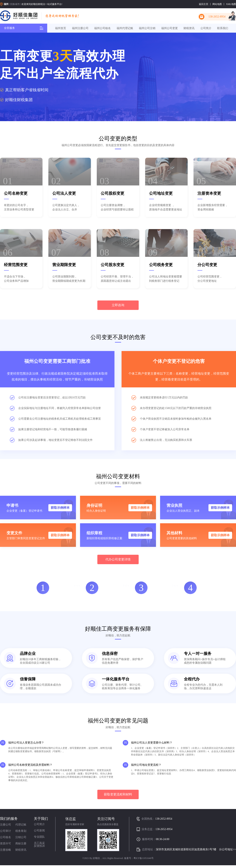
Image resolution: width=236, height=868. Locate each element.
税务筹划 (21, 831)
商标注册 (21, 844)
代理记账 (21, 825)
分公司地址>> (228, 849)
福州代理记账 (125, 28)
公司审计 (6, 831)
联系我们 (223, 28)
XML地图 (231, 4)
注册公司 (6, 825)
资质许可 (6, 844)
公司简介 (206, 28)
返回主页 (204, 4)
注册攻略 (6, 850)
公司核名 (6, 837)
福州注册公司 (80, 28)
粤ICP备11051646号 (144, 858)
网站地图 (217, 4)
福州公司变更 (170, 28)
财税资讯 (189, 28)
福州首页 (61, 28)
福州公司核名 (102, 28)
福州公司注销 (147, 28)
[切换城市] (15, 4)
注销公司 (21, 837)
